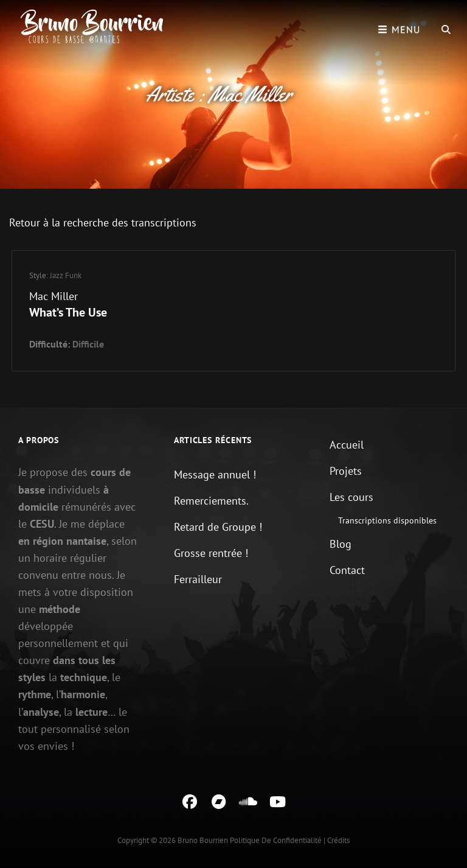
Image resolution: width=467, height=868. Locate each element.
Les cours (351, 497)
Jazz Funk (66, 275)
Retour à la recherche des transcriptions (103, 222)
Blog (341, 544)
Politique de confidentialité (276, 840)
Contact (347, 570)
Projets (346, 471)
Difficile (88, 344)
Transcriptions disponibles (387, 520)
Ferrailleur (198, 579)
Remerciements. (211, 501)
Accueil (347, 445)
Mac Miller (54, 296)
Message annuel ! (215, 474)
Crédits (338, 840)
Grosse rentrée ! (211, 553)
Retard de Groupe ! (218, 527)
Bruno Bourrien (203, 840)
